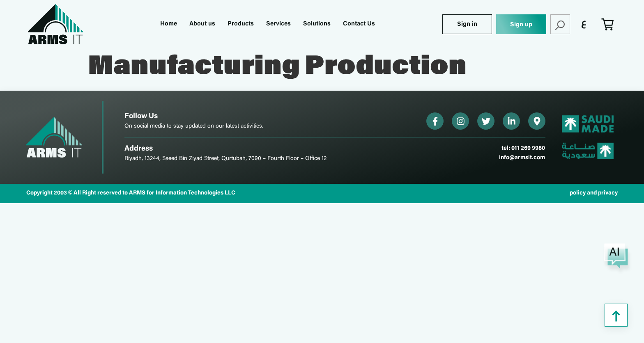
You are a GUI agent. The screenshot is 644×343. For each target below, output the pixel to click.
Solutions (317, 24)
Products (241, 24)
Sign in (467, 24)
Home (169, 24)
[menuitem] (584, 24)
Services (278, 24)
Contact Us (359, 24)
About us (202, 24)
